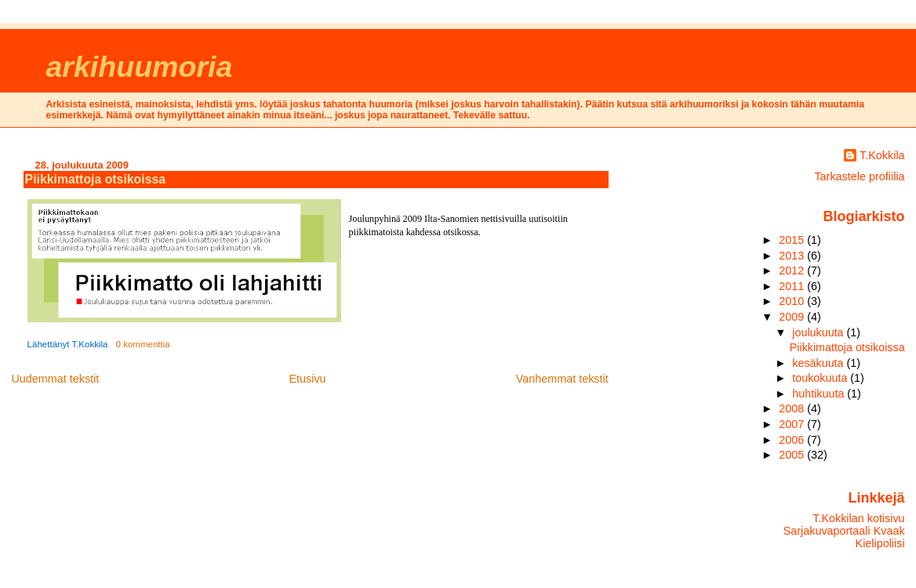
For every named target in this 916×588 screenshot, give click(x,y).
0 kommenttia (143, 344)
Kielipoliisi (880, 543)
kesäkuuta (819, 363)
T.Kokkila (882, 155)
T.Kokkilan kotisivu (858, 518)
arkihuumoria (139, 67)
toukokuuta (821, 378)
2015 (793, 240)
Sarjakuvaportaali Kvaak (844, 531)
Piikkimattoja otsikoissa (95, 179)
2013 (793, 256)
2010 (793, 301)
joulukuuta (819, 332)
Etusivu (307, 379)
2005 (793, 455)
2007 (793, 424)
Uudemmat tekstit (55, 379)
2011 (793, 286)
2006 (793, 440)
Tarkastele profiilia (859, 176)
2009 (793, 317)
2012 (793, 270)
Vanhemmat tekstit (562, 379)
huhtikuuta (820, 394)
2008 (793, 408)
